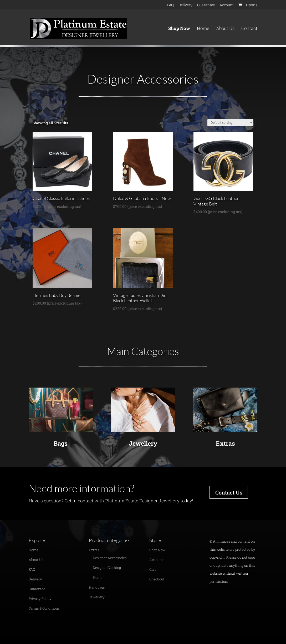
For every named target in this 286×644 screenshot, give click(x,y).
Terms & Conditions (44, 608)
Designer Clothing (107, 568)
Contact (249, 29)
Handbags (97, 587)
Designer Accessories (110, 558)
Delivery (185, 5)
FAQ (170, 5)
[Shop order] (230, 123)
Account (227, 5)
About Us (225, 29)
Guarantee (206, 5)
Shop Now (179, 29)
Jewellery (143, 443)
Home (203, 29)
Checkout (157, 579)
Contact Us (229, 492)
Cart (153, 569)
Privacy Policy (40, 599)
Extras (225, 443)
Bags (61, 443)
